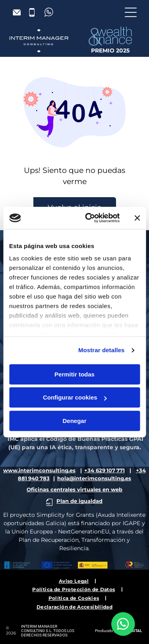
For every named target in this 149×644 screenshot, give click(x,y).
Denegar (74, 421)
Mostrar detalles (102, 350)
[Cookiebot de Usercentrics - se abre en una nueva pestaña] (89, 218)
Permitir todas (74, 374)
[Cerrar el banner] (137, 218)
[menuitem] (74, 580)
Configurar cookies (75, 397)
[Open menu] (131, 12)
